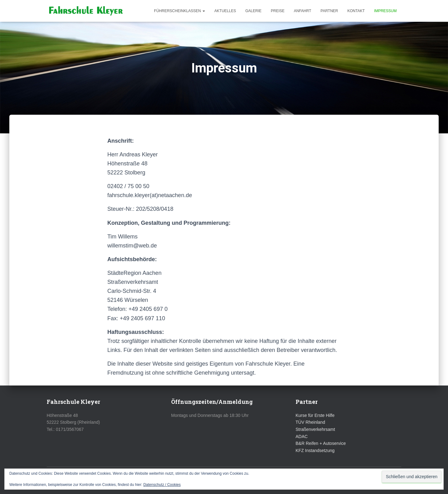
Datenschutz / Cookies (162, 485)
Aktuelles (225, 11)
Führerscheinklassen (180, 11)
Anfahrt (303, 11)
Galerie (253, 11)
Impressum (385, 11)
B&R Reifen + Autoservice (321, 443)
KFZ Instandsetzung (315, 450)
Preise (278, 11)
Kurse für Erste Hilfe (315, 415)
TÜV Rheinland (310, 422)
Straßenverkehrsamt (315, 429)
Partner (329, 11)
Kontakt (356, 11)
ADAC (302, 436)
